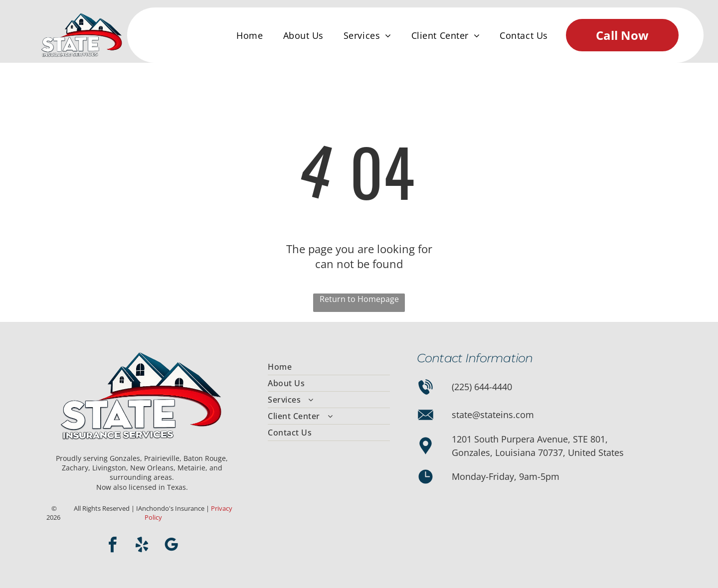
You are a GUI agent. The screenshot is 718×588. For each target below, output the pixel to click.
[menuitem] (250, 35)
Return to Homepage (359, 299)
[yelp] (142, 546)
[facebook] (113, 546)
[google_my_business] (172, 546)
